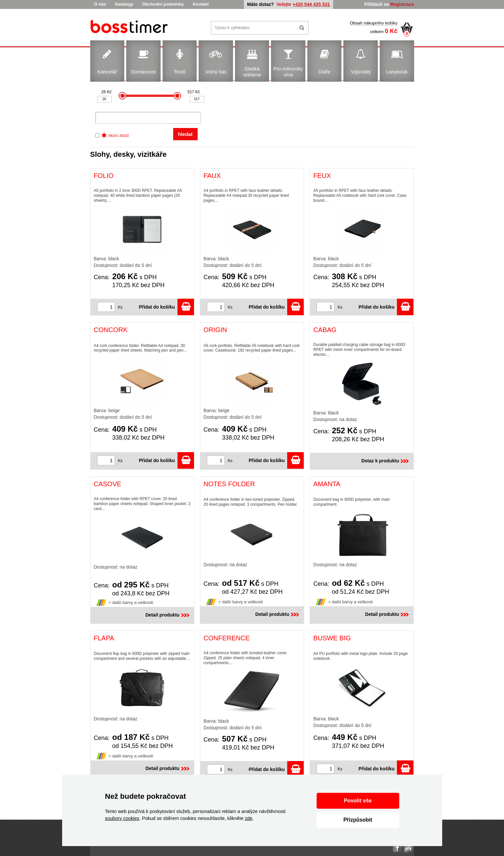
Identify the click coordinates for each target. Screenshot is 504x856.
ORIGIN (215, 330)
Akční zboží (119, 136)
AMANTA (327, 484)
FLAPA (104, 638)
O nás (100, 4)
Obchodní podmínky (163, 4)
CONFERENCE (227, 638)
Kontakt (201, 4)
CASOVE (108, 484)
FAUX (212, 176)
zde (249, 818)
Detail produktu (168, 615)
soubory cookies (122, 818)
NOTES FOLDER (229, 484)
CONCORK (111, 330)
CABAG (325, 330)
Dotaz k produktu (386, 461)
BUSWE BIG (332, 638)
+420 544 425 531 (311, 4)
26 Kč (107, 92)
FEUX (322, 176)
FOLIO (104, 176)
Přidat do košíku (166, 307)
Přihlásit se (377, 4)
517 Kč (194, 92)
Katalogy (124, 4)
